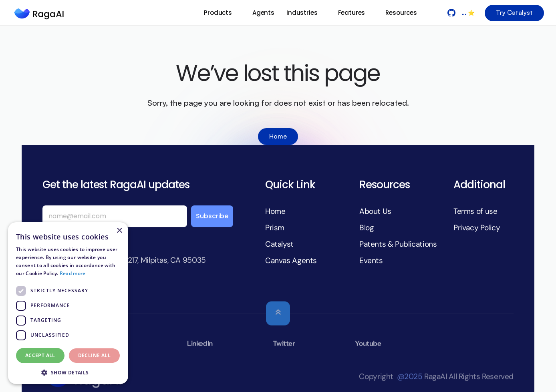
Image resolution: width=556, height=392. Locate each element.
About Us (375, 211)
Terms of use (475, 211)
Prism (275, 227)
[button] (68, 372)
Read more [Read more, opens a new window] (73, 273)
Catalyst (279, 244)
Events (371, 260)
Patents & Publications (398, 244)
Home (275, 211)
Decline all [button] (94, 355)
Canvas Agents (291, 260)
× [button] (119, 231)
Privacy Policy (477, 227)
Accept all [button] (40, 355)
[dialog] (68, 303)
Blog (367, 227)
